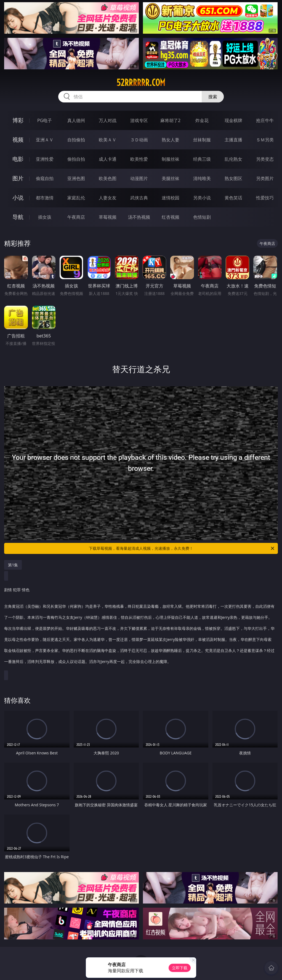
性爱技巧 (265, 198)
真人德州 (76, 120)
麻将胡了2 (170, 120)
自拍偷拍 (76, 140)
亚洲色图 (76, 178)
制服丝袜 (171, 159)
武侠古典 (139, 198)
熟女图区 (233, 178)
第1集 (13, 565)
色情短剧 (202, 217)
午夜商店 (76, 217)
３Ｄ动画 (139, 140)
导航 (18, 217)
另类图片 (265, 178)
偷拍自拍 (76, 159)
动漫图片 (139, 178)
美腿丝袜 (171, 178)
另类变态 (265, 159)
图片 (18, 178)
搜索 (213, 97)
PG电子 (45, 120)
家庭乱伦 (76, 198)
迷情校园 (171, 198)
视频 (18, 140)
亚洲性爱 (45, 159)
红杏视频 (171, 217)
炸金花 (202, 120)
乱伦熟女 (233, 159)
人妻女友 (108, 198)
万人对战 (108, 120)
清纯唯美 (202, 178)
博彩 (18, 120)
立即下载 (180, 968)
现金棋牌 (233, 120)
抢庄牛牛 (265, 120)
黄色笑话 (233, 198)
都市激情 (45, 198)
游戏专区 (139, 120)
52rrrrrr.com (141, 83)
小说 (18, 198)
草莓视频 (108, 217)
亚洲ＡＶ (45, 140)
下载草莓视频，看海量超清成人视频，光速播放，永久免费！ (182, 548)
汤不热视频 (139, 217)
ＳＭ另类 (265, 140)
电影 (18, 159)
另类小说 (202, 198)
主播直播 (233, 140)
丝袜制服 (202, 140)
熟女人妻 (171, 140)
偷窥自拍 (45, 178)
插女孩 (45, 217)
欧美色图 (108, 178)
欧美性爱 (139, 159)
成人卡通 (108, 159)
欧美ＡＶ (108, 140)
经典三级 (202, 159)
